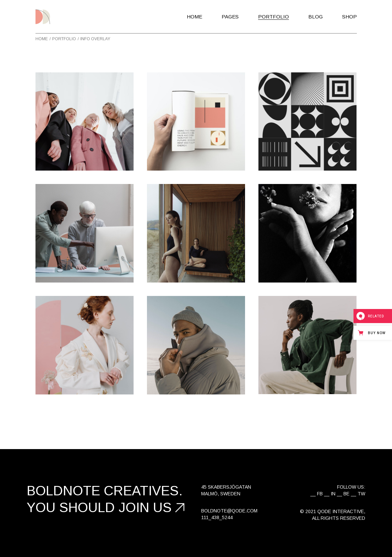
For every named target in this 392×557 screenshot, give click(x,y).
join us (145, 507)
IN (333, 494)
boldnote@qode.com (229, 511)
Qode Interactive (341, 511)
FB (320, 494)
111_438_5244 (217, 517)
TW (361, 494)
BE (346, 494)
